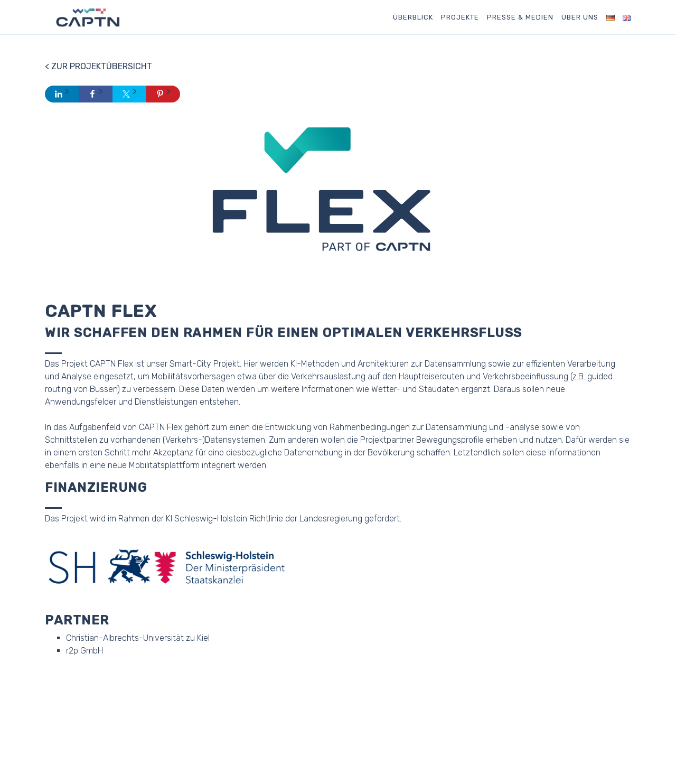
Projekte (460, 17)
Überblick (413, 17)
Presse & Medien (520, 17)
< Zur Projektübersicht (98, 66)
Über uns (580, 17)
